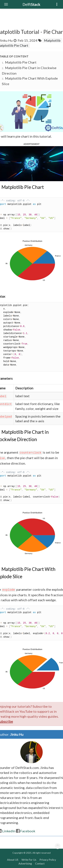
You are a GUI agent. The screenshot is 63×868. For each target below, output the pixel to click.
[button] (31, 163)
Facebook (26, 831)
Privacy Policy (48, 860)
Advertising (25, 863)
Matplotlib (52, 40)
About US (13, 860)
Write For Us (29, 860)
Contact (40, 863)
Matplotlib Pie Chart (21, 62)
